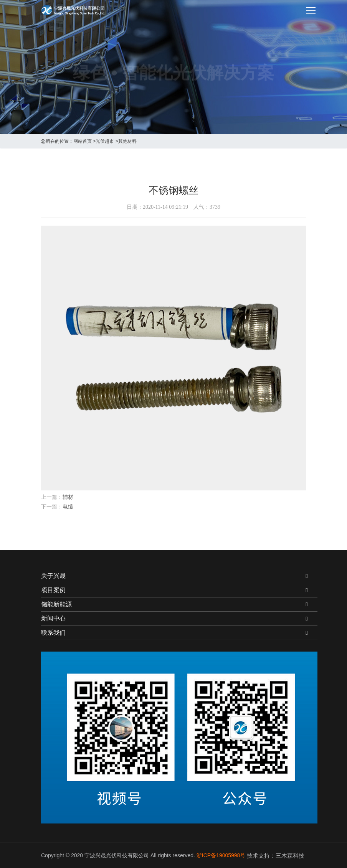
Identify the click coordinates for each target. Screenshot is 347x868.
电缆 (68, 507)
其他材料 (127, 141)
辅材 (68, 497)
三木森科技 (290, 856)
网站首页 (83, 141)
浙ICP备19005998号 (221, 855)
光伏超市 (105, 141)
